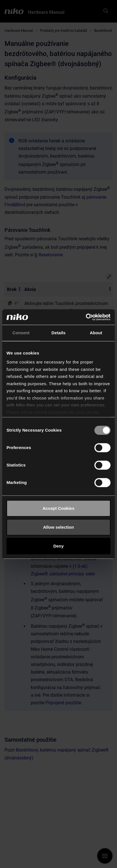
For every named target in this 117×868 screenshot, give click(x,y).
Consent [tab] (21, 333)
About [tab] (96, 333)
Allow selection (58, 527)
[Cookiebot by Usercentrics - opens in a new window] (86, 317)
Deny (59, 546)
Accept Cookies (59, 508)
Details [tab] (58, 333)
